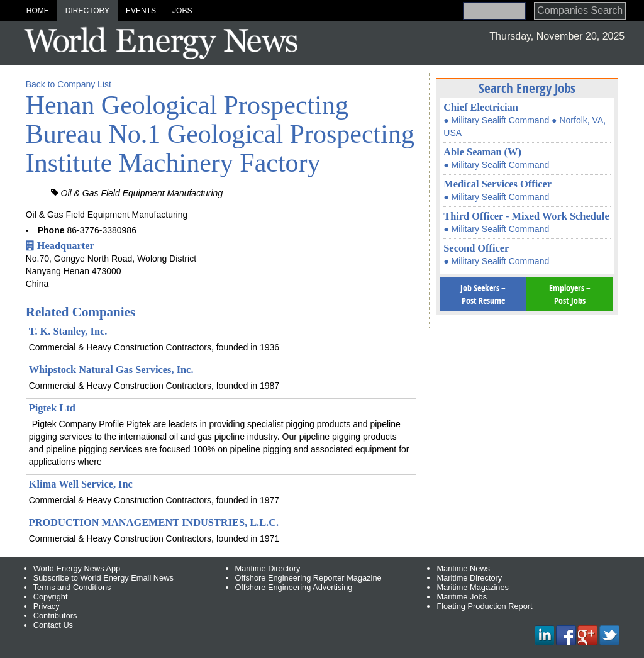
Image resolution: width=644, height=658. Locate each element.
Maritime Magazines (473, 587)
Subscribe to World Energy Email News (103, 578)
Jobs (182, 11)
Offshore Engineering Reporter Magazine (308, 578)
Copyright (51, 597)
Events (141, 11)
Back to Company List (69, 84)
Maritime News (463, 568)
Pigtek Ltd (52, 408)
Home (38, 11)
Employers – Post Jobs (570, 294)
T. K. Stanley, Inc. (68, 331)
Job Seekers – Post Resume (483, 294)
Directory (87, 11)
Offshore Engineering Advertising (294, 587)
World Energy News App (77, 568)
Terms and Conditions (72, 587)
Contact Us (53, 625)
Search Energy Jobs (527, 88)
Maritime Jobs (462, 597)
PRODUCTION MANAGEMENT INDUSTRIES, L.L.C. (154, 522)
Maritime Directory (268, 568)
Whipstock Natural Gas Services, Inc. (111, 370)
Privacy (47, 606)
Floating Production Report (484, 606)
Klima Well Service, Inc (81, 484)
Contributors (55, 616)
